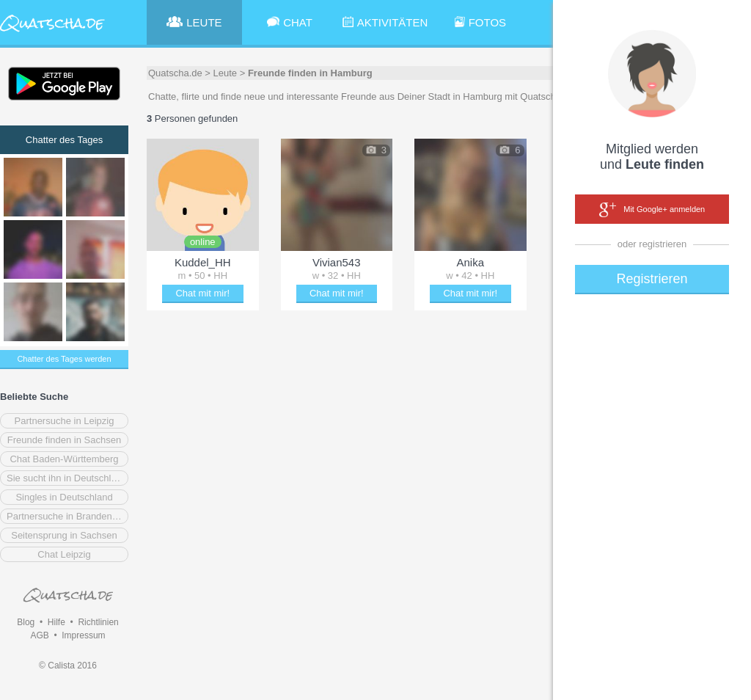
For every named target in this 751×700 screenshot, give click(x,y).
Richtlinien (98, 622)
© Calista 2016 (68, 666)
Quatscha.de (175, 73)
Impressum (83, 635)
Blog (26, 622)
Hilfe (56, 622)
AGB (39, 635)
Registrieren (652, 279)
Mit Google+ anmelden (652, 210)
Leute (226, 73)
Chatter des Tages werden (64, 359)
